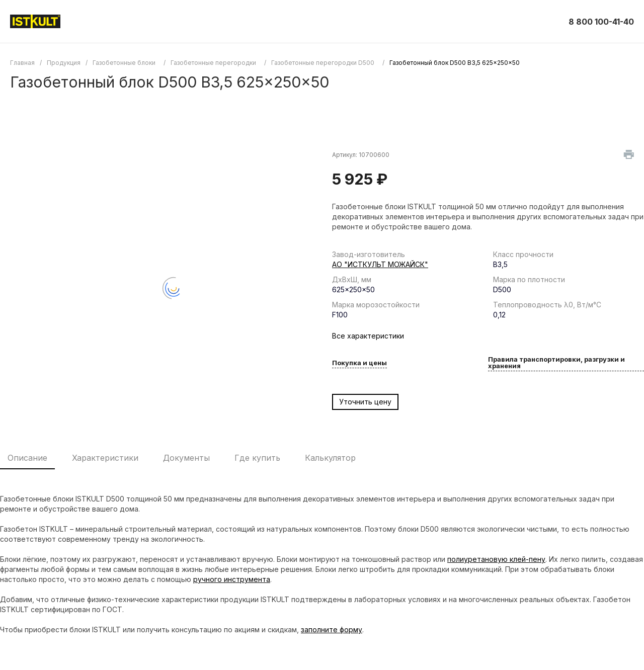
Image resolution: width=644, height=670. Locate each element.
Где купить (257, 458)
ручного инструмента (232, 579)
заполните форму (332, 630)
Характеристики (105, 458)
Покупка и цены (359, 363)
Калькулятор (330, 458)
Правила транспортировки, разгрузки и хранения (556, 363)
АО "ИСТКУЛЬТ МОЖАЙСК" (380, 264)
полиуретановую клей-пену (496, 559)
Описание (27, 458)
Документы (186, 458)
